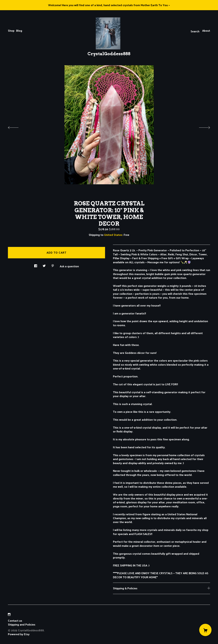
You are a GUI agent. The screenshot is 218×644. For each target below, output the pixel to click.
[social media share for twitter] (44, 265)
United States (113, 235)
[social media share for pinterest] (53, 265)
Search (195, 31)
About (206, 31)
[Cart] (205, 630)
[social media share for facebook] (36, 265)
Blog (19, 31)
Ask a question (69, 266)
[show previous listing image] (17, 127)
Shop (11, 31)
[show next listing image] (201, 127)
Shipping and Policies (22, 624)
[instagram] (9, 615)
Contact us (15, 621)
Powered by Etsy (19, 634)
